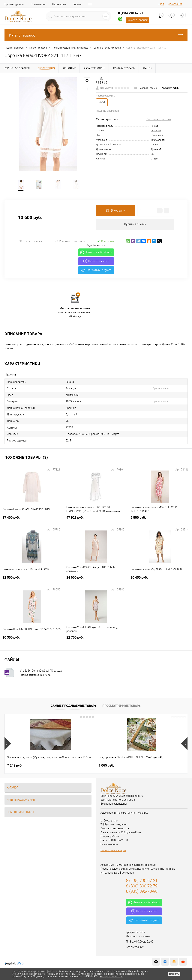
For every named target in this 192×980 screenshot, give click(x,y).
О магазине (38, 4)
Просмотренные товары (122, 706)
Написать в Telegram (96, 271)
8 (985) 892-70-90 (142, 892)
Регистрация (175, 4)
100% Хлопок (158, 140)
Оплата (77, 4)
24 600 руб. (96, 580)
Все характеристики (159, 119)
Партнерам (59, 4)
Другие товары (161, 389)
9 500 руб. (160, 520)
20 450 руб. (160, 580)
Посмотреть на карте (113, 851)
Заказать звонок (137, 20)
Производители (14, 4)
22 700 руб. (96, 640)
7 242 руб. (15, 766)
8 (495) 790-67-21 (131, 13)
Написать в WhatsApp (96, 253)
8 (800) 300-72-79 (142, 886)
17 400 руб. (32, 520)
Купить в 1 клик (135, 225)
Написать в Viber (96, 262)
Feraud (155, 126)
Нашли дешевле (31, 242)
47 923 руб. (96, 520)
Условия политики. (111, 976)
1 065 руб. (76, 766)
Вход (161, 4)
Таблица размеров (107, 111)
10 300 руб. (32, 640)
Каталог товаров (96, 35)
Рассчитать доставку (70, 242)
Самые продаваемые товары (74, 706)
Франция (156, 131)
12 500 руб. (32, 580)
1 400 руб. (137, 766)
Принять (174, 974)
